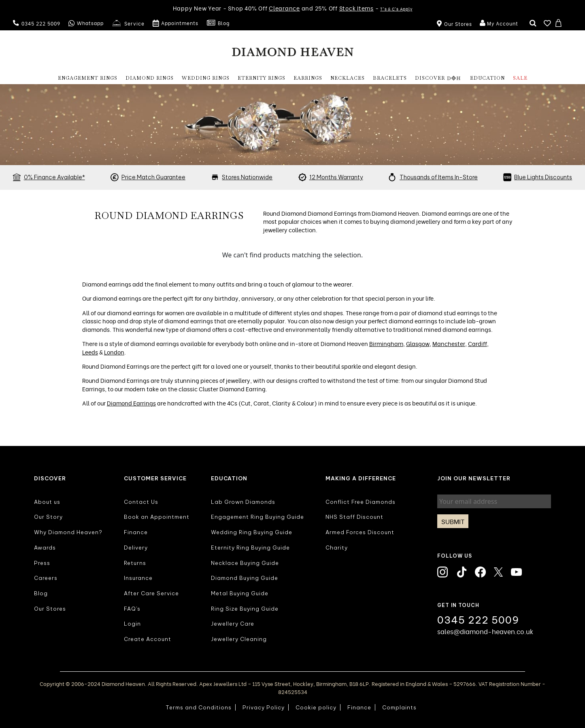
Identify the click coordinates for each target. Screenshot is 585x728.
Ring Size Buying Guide (245, 609)
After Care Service (151, 593)
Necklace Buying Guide (245, 563)
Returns (135, 563)
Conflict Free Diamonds (361, 502)
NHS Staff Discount (354, 517)
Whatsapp (86, 23)
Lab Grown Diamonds (243, 502)
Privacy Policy (264, 707)
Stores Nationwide (247, 177)
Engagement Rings (88, 78)
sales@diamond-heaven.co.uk (485, 631)
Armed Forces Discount (360, 532)
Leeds (90, 352)
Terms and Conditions (199, 707)
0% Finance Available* (54, 177)
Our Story (48, 517)
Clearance (284, 8)
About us (47, 502)
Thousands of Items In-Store (439, 177)
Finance (136, 532)
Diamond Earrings (131, 403)
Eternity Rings (262, 78)
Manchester (449, 343)
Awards (45, 548)
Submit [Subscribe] (453, 521)
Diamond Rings (150, 78)
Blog (218, 23)
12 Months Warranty (336, 177)
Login (132, 624)
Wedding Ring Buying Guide (252, 532)
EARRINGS (308, 78)
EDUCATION (487, 78)
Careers (46, 578)
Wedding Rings (206, 78)
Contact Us (141, 502)
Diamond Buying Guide (245, 578)
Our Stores (50, 609)
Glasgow (418, 343)
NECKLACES (348, 78)
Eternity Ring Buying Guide (250, 548)
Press (42, 563)
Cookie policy (316, 707)
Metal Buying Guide (240, 593)
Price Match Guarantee (153, 177)
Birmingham (386, 343)
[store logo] (293, 51)
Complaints (399, 707)
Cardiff (478, 343)
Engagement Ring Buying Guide (257, 517)
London (114, 352)
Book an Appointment (157, 517)
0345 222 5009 (37, 23)
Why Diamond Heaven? (68, 532)
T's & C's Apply (396, 9)
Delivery (136, 548)
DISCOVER (438, 78)
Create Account (148, 639)
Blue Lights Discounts (543, 177)
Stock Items (356, 8)
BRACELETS (390, 78)
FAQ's (132, 609)
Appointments (175, 23)
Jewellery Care (233, 624)
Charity (337, 548)
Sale (520, 78)
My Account (498, 23)
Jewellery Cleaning (239, 639)
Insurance (138, 578)
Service (128, 23)
